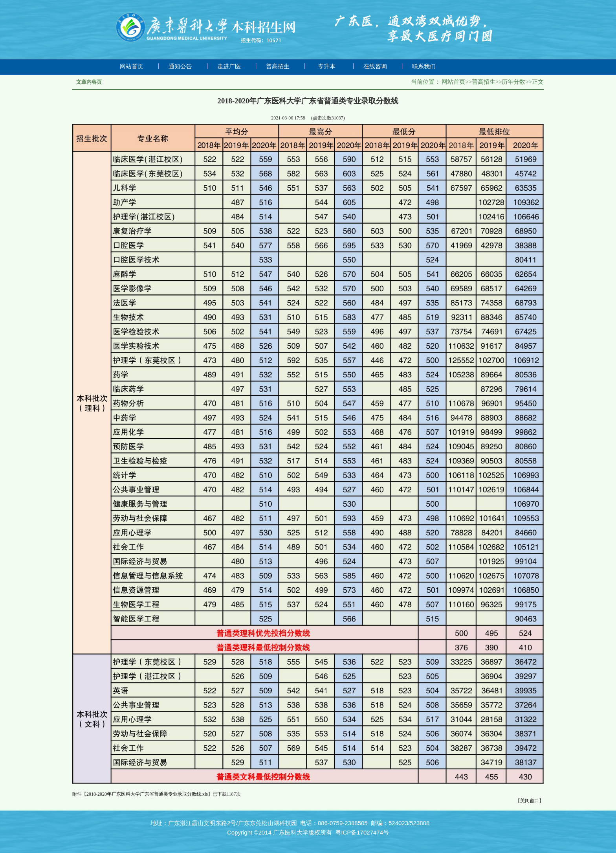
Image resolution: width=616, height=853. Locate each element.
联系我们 (424, 66)
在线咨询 (375, 66)
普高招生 (278, 66)
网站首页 (132, 66)
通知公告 (180, 66)
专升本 (327, 66)
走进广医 (229, 66)
